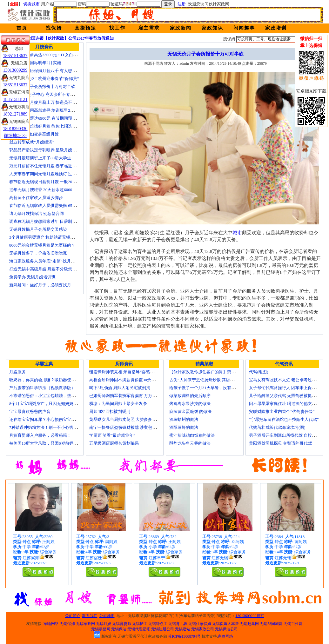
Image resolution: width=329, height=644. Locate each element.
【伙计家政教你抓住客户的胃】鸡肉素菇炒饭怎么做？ (219, 372)
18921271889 (15, 114)
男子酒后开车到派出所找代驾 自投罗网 (285, 435)
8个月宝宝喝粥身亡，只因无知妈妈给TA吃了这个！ (56, 404)
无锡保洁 (119, 629)
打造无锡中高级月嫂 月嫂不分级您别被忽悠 (49, 269)
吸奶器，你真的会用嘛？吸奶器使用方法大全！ (53, 380)
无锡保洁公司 (226, 629)
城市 (237, 233)
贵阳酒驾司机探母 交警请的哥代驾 (280, 443)
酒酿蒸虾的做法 (184, 427)
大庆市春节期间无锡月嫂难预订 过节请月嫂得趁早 (55, 174)
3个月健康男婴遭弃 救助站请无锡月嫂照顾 (48, 237)
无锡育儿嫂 (178, 624)
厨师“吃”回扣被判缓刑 (110, 412)
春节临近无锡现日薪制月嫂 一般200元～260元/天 (54, 182)
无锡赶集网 (249, 624)
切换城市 (31, 4)
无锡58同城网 (271, 624)
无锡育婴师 (122, 624)
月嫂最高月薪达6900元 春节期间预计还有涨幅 (51, 118)
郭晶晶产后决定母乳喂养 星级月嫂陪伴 (45, 150)
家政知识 (212, 28)
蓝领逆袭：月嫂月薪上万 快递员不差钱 (45, 102)
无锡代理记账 (139, 629)
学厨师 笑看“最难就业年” (112, 435)
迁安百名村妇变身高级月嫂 (34, 134)
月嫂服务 (17, 372)
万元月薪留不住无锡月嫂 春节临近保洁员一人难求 (55, 166)
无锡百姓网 (293, 624)
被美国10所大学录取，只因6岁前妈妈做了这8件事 (55, 443)
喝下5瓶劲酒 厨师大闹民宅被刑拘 (120, 388)
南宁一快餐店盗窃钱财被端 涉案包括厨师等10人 (133, 427)
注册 (182, 4)
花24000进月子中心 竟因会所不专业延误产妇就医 (54, 94)
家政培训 (276, 28)
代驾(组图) (259, 372)
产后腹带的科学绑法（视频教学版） (42, 388)
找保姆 (54, 28)
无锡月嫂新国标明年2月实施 (35, 63)
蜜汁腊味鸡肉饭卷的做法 (192, 435)
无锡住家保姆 (200, 624)
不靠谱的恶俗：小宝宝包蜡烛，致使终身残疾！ (53, 396)
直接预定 (85, 28)
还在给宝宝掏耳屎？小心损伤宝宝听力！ (46, 419)
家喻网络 (51, 624)
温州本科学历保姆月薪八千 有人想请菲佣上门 (51, 71)
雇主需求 (149, 28)
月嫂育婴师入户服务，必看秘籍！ (40, 435)
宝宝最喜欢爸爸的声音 (30, 412)
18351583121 (15, 100)
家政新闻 (181, 28)
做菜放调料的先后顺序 (190, 396)
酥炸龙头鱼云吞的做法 (190, 443)
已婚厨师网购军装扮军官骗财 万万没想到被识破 (133, 396)
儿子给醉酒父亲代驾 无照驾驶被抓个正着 (287, 396)
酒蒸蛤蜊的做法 (184, 419)
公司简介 (73, 616)
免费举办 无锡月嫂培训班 (32, 277)
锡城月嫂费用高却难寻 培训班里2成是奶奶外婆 (52, 110)
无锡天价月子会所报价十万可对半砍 (42, 86)
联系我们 (90, 616)
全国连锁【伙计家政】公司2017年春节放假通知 (70, 38)
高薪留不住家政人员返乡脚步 (36, 198)
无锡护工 (140, 624)
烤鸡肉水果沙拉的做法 (190, 404)
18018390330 (15, 129)
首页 (22, 28)
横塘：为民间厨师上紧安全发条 (118, 404)
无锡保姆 (67, 624)
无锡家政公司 (203, 629)
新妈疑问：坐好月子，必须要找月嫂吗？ (46, 285)
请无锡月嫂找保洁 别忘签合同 (37, 213)
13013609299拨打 (250, 616)
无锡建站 (183, 629)
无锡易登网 (101, 629)
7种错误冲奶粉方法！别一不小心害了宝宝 (47, 427)
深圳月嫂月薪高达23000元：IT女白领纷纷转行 (51, 55)
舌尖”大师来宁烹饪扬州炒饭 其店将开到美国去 (212, 380)
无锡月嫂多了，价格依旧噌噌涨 (38, 253)
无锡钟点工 (158, 624)
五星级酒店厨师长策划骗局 (114, 443)
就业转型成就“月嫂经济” (32, 142)
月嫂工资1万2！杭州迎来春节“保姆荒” (44, 79)
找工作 (117, 28)
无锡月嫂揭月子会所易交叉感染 (38, 229)
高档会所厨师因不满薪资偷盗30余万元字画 (128, 380)
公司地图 (107, 616)
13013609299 (15, 70)
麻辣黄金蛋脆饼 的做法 (190, 412)
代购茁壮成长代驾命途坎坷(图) (277, 427)
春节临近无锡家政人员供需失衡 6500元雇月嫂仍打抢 (57, 206)
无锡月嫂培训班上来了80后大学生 (40, 158)
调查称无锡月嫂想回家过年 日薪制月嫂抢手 (49, 221)
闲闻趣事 (244, 28)
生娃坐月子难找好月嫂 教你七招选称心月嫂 (49, 126)
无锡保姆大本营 (225, 624)
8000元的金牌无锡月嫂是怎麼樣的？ (42, 245)
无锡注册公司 (163, 629)
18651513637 (15, 56)
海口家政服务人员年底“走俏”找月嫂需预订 (48, 261)
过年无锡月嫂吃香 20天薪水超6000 (41, 190)
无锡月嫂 (104, 624)
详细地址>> (15, 136)
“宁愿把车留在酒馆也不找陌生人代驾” (284, 419)
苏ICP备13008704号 (184, 636)
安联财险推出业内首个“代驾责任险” (282, 412)
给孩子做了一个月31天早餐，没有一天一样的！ (213, 388)
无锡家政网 (85, 624)
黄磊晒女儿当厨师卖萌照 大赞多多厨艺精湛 (129, 419)
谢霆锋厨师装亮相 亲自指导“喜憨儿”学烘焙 (129, 372)
